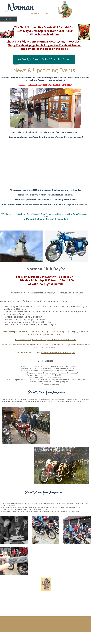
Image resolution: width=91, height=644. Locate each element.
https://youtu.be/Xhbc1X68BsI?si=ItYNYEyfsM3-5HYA (45, 85)
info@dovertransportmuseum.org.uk (58, 352)
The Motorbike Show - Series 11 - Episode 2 (45, 219)
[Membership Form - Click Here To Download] (44, 59)
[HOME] (8, 19)
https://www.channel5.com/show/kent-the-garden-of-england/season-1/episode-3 (45, 137)
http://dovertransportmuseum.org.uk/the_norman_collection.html (46, 340)
